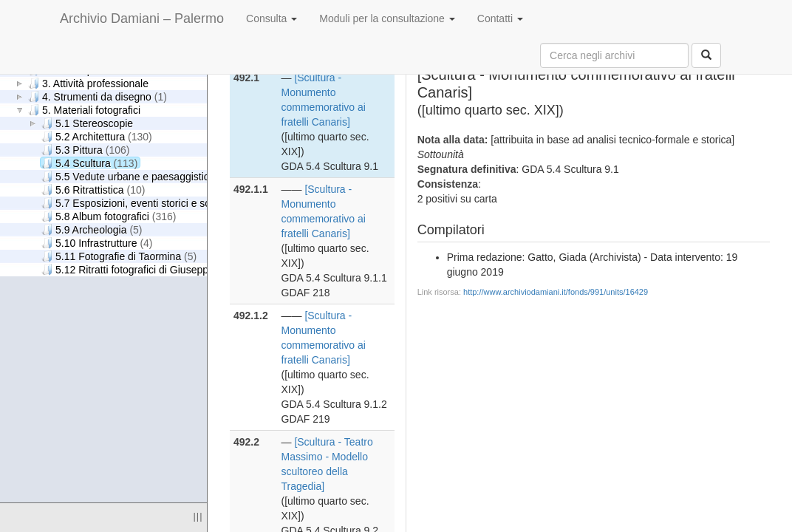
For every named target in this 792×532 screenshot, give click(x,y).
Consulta (272, 18)
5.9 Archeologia (92, 229)
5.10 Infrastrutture (97, 243)
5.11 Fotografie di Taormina (119, 256)
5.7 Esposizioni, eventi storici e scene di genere (168, 203)
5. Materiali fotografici (84, 110)
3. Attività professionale (88, 83)
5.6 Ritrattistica (93, 190)
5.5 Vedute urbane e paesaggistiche (139, 176)
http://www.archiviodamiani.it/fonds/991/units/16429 (556, 292)
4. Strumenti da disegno (98, 96)
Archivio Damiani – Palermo (142, 18)
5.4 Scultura (89, 163)
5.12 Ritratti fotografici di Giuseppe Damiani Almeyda (180, 269)
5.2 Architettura (97, 136)
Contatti (500, 18)
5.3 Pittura (85, 150)
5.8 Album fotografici (109, 216)
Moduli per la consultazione (387, 18)
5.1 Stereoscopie (87, 123)
